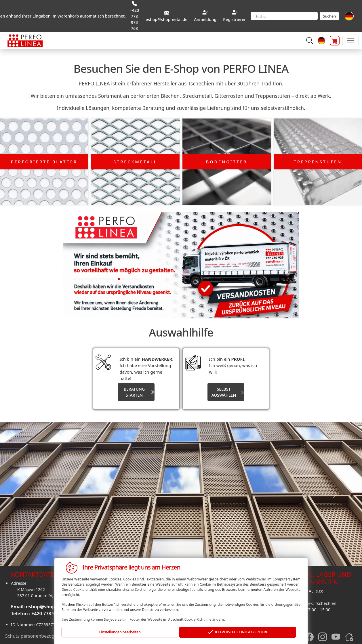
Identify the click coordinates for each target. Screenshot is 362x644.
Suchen (329, 16)
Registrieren (235, 19)
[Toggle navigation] (350, 41)
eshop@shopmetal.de (51, 605)
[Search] (284, 16)
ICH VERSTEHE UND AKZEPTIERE (238, 632)
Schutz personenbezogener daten (42, 635)
